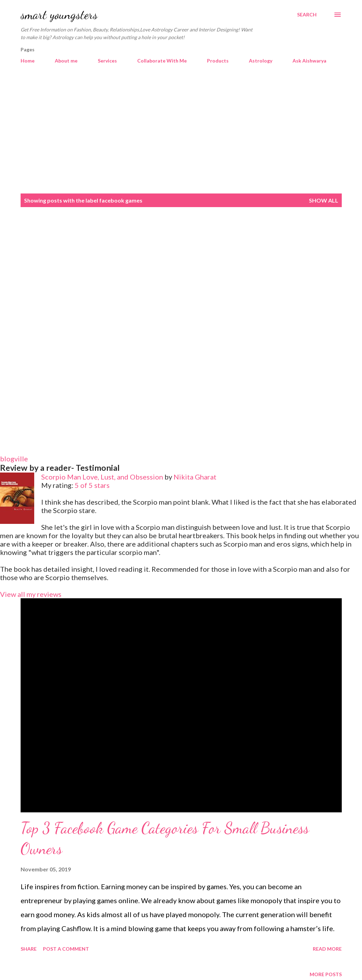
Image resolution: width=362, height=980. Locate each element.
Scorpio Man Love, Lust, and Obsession (102, 477)
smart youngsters (59, 14)
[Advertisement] (181, 133)
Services (107, 61)
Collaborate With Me (162, 61)
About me (66, 61)
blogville (14, 459)
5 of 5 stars (92, 485)
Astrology (261, 61)
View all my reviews (31, 594)
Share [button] (29, 949)
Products (218, 61)
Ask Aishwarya (309, 61)
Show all (324, 200)
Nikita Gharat (195, 477)
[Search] (307, 15)
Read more (327, 949)
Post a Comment (66, 949)
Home (28, 61)
